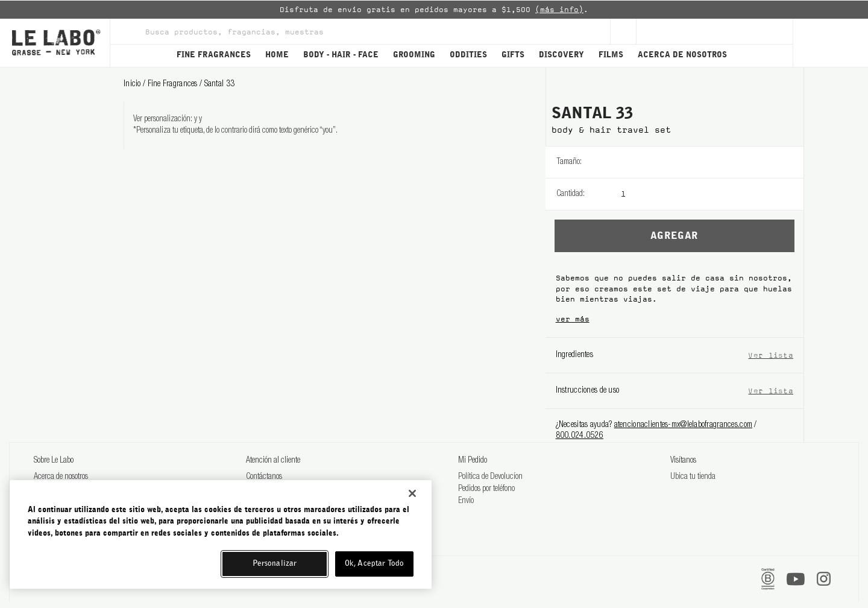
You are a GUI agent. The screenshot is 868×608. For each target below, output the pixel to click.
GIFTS (513, 55)
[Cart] (830, 43)
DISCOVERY (561, 55)
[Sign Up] (623, 31)
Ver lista (771, 355)
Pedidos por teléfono (486, 489)
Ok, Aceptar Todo (374, 564)
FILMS (611, 55)
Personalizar (275, 564)
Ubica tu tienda (693, 477)
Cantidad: (571, 194)
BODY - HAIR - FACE (341, 55)
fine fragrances (174, 84)
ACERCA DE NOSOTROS (682, 55)
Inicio (133, 84)
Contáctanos (264, 477)
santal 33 (220, 84)
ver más (573, 319)
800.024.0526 (580, 436)
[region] (221, 534)
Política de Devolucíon (490, 477)
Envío (466, 501)
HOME (277, 55)
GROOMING (414, 55)
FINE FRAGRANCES (214, 55)
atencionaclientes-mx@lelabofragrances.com (683, 425)
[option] (434, 10)
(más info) (559, 10)
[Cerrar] (412, 493)
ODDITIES (468, 55)
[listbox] (712, 162)
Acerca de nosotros (61, 477)
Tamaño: (569, 162)
